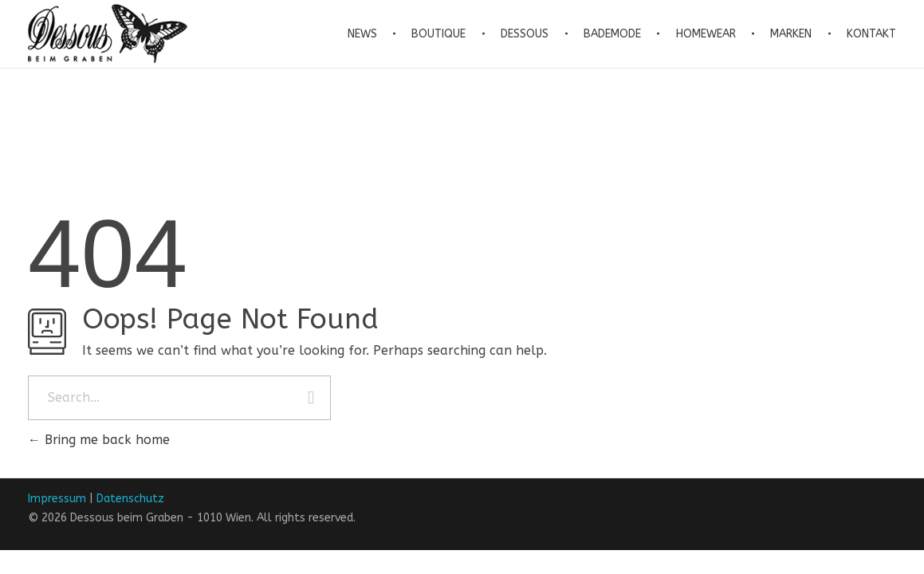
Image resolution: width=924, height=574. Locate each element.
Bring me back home (99, 440)
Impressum (57, 499)
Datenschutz (130, 499)
